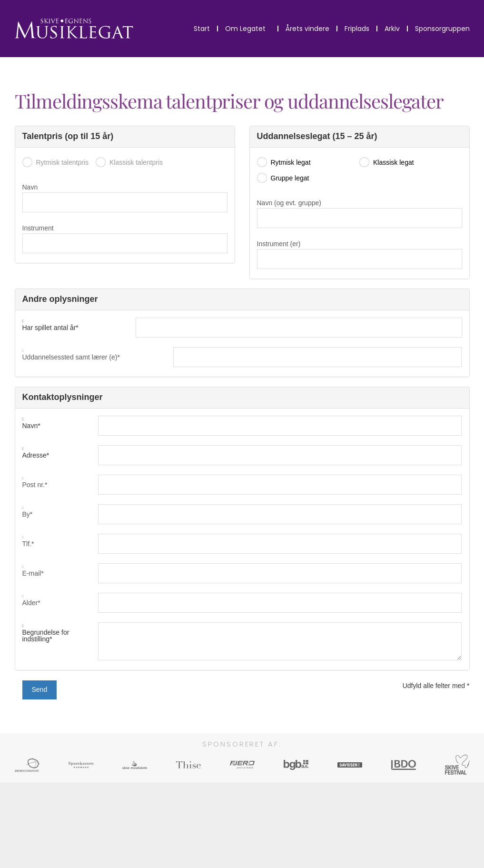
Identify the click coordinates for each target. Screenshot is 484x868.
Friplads (357, 29)
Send (40, 689)
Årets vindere (307, 29)
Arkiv (392, 29)
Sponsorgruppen (442, 29)
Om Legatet (248, 29)
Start (202, 29)
